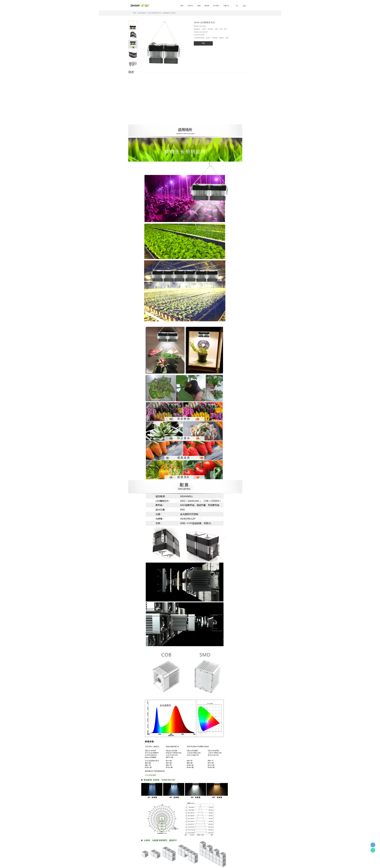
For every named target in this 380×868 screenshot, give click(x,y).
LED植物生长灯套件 (169, 13)
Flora (373, 850)
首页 (182, 6)
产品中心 (190, 6)
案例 (199, 6)
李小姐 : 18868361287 (373, 845)
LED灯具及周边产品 (154, 13)
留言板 (207, 6)
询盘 (203, 43)
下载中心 (226, 6)
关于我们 (216, 6)
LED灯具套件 (142, 13)
